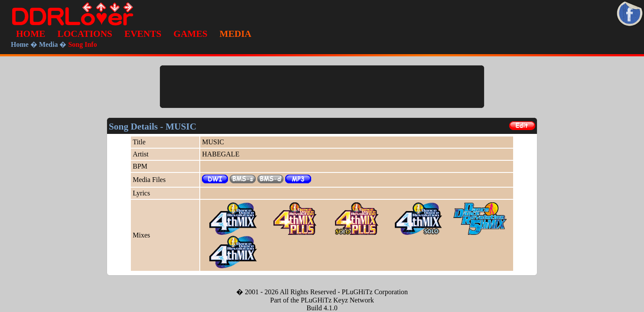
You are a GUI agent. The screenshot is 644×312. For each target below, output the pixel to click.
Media (49, 44)
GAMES (190, 34)
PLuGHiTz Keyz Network (337, 300)
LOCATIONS (85, 34)
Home (20, 44)
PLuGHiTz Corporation (375, 292)
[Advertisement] (322, 87)
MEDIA (236, 34)
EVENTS (143, 34)
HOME (31, 34)
